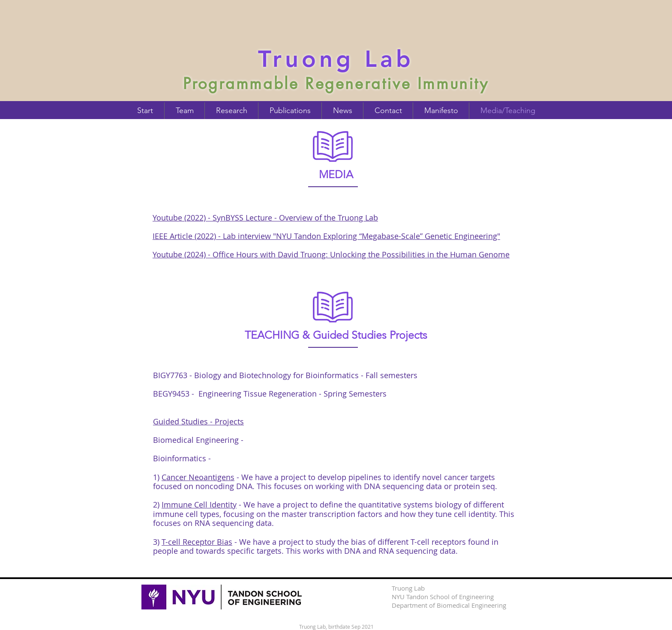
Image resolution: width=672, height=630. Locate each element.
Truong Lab (336, 59)
